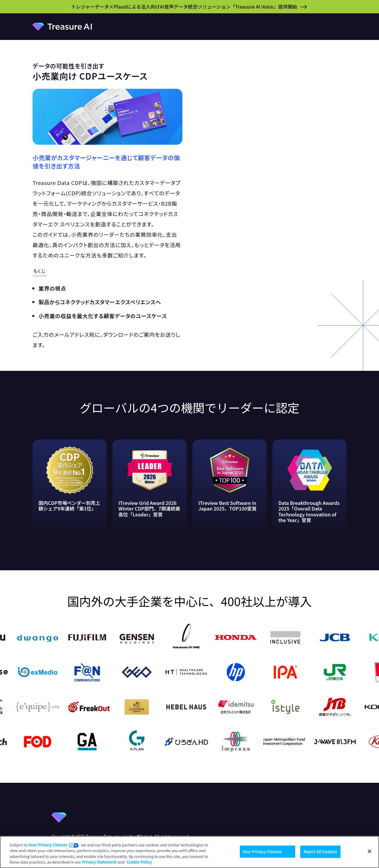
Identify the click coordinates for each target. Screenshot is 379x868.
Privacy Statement (99, 862)
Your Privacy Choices (48, 845)
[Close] (370, 851)
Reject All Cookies (320, 852)
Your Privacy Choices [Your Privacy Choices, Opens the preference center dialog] (262, 852)
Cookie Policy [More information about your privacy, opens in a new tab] (139, 862)
